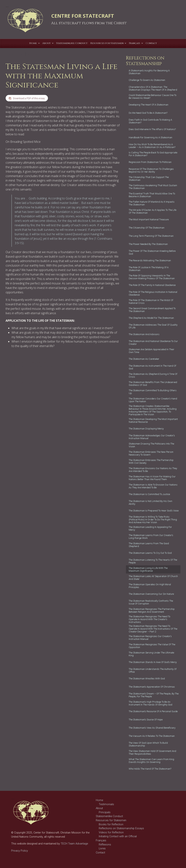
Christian (10, 363)
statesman (54, 370)
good (38, 363)
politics (55, 366)
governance (49, 363)
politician (45, 366)
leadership (33, 366)
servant (20, 370)
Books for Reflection (111, 824)
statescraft (42, 370)
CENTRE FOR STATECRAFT (83, 16)
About (99, 808)
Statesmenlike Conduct (109, 816)
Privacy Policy (20, 851)
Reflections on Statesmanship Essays (121, 828)
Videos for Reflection (111, 832)
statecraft (30, 370)
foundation (22, 363)
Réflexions (105, 845)
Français (101, 841)
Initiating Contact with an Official (118, 836)
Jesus (23, 366)
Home (99, 800)
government (12, 366)
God (32, 363)
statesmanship (13, 373)
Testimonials (106, 804)
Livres (102, 849)
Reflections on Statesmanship (27, 359)
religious (10, 370)
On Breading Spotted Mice (23, 142)
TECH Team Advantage (74, 844)
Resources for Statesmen (111, 820)
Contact (100, 853)
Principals (105, 812)
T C (41, 54)
